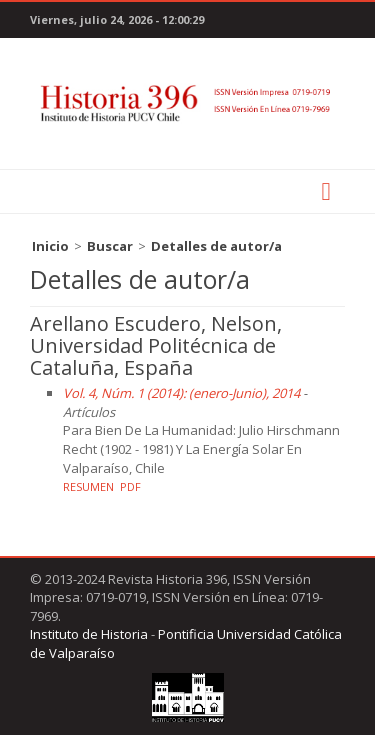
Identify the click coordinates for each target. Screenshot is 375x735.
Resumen (88, 486)
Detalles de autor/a (216, 246)
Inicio (50, 246)
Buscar (110, 246)
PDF (130, 486)
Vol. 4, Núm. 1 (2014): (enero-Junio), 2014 (181, 393)
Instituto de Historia (89, 634)
